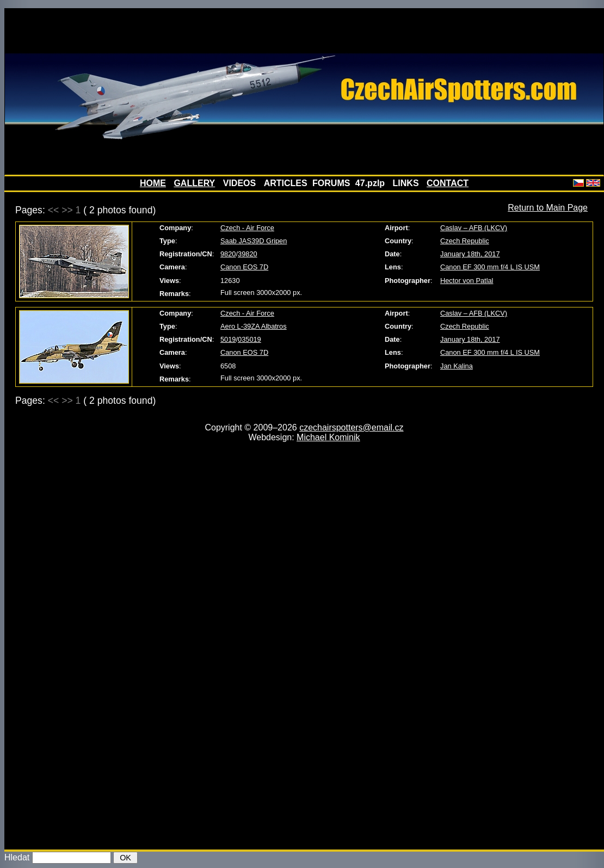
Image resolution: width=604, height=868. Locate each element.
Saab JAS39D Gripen (254, 241)
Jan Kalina (457, 366)
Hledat (17, 857)
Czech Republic (465, 241)
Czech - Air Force (247, 228)
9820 (228, 254)
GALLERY (194, 183)
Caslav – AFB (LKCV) (474, 228)
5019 (228, 339)
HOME (153, 183)
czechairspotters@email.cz (351, 427)
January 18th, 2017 (470, 254)
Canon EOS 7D (244, 267)
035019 (249, 339)
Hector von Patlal (467, 281)
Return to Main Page (548, 208)
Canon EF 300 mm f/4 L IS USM (490, 267)
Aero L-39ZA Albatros (254, 326)
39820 (248, 254)
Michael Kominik (328, 437)
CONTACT (448, 183)
